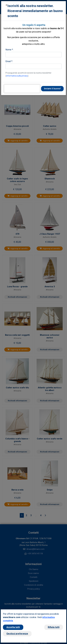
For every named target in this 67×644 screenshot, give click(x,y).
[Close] (7, 5)
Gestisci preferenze (17, 634)
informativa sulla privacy (17, 76)
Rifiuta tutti (54, 627)
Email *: (9, 61)
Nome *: (9, 50)
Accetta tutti (13, 627)
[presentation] (22, 89)
